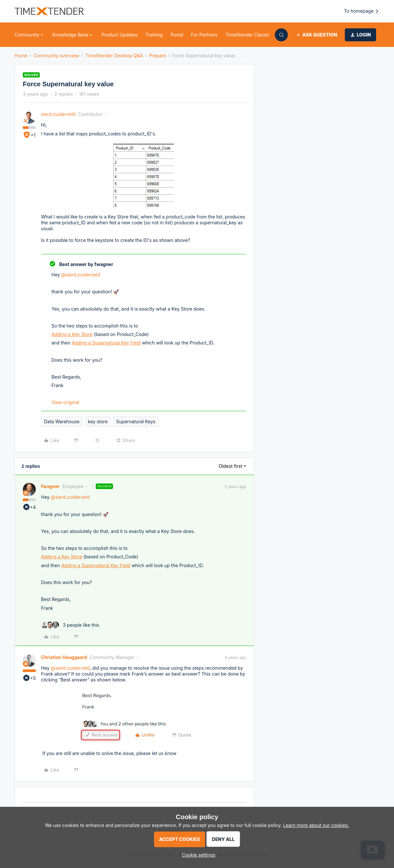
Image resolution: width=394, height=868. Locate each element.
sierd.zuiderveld (58, 114)
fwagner (50, 486)
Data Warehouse (62, 421)
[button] (316, 35)
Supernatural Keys (136, 421)
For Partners (204, 35)
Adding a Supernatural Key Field (106, 343)
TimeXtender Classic (247, 35)
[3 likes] (70, 625)
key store (98, 421)
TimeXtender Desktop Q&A (114, 56)
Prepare (158, 56)
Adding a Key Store (72, 334)
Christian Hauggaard (64, 657)
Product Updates (119, 35)
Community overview (56, 56)
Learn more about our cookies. (316, 825)
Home (21, 56)
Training (154, 35)
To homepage (362, 11)
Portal (177, 35)
